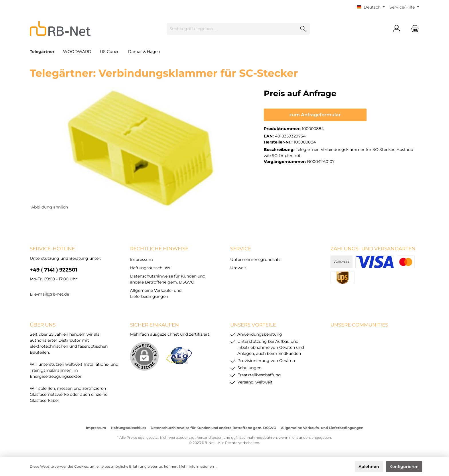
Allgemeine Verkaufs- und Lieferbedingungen (322, 428)
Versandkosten (210, 437)
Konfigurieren (404, 467)
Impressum (141, 259)
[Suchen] (303, 29)
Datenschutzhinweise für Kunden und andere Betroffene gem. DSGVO (213, 428)
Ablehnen (369, 467)
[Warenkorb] (413, 29)
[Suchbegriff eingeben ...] (232, 29)
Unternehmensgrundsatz (255, 259)
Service (241, 249)
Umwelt (238, 268)
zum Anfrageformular (315, 115)
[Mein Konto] (397, 29)
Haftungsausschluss (150, 268)
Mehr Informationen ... (198, 466)
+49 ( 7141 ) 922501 (54, 270)
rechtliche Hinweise (159, 249)
